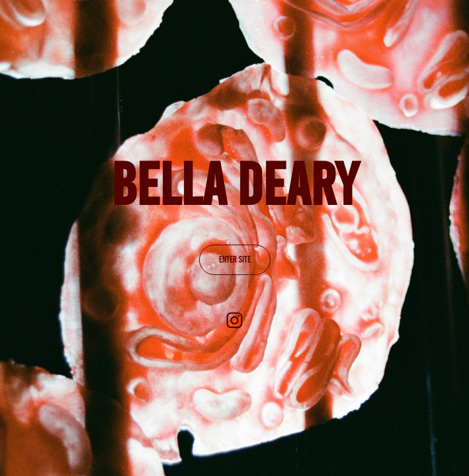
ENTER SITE (235, 259)
